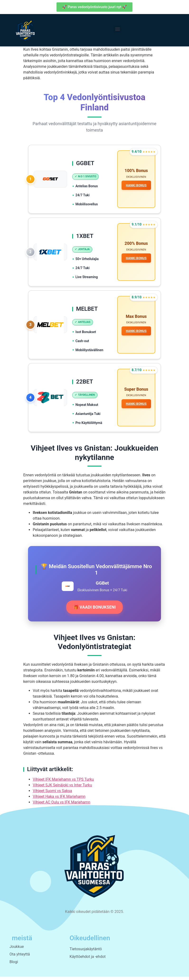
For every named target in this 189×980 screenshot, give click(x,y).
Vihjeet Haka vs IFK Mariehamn (59, 800)
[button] (117, 29)
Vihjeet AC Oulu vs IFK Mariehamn (61, 805)
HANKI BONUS (136, 186)
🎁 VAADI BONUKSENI (95, 611)
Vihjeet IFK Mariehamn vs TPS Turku (63, 783)
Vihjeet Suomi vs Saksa (52, 794)
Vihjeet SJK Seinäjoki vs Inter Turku (62, 788)
